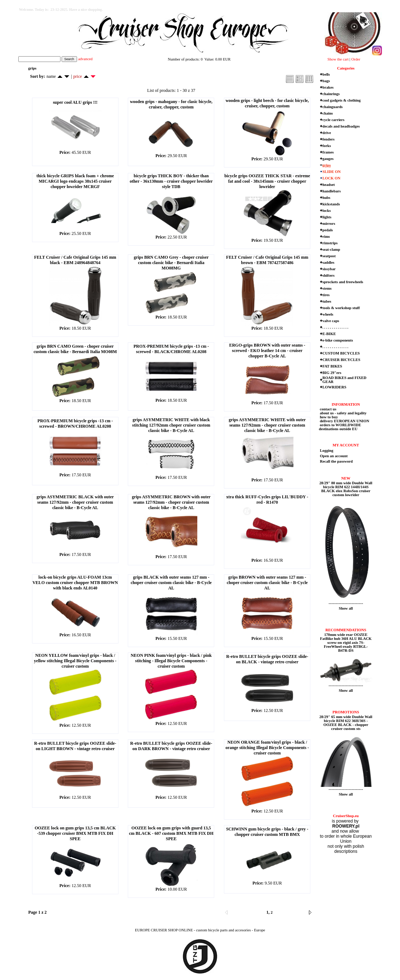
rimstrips (330, 243)
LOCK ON (332, 178)
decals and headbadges (341, 126)
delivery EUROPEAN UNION (344, 421)
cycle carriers (334, 120)
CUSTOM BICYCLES (341, 353)
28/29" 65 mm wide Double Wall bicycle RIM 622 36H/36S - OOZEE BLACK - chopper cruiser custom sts (346, 723)
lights (327, 217)
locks (327, 211)
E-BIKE (329, 334)
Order (356, 59)
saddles (329, 262)
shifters (329, 275)
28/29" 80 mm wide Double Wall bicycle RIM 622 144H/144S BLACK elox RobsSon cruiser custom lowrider (346, 489)
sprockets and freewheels (343, 282)
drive (327, 133)
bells (326, 74)
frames (328, 152)
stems (327, 288)
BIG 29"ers (332, 373)
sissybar (329, 269)
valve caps (331, 321)
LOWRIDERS (334, 387)
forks (327, 146)
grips (327, 165)
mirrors (329, 224)
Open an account (334, 456)
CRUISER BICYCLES (341, 360)
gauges (328, 159)
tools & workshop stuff (341, 308)
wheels (328, 314)
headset (329, 185)
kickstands (331, 204)
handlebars (332, 191)
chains (328, 113)
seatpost (329, 256)
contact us (328, 409)
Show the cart (338, 59)
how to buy (329, 417)
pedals (328, 230)
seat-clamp (331, 250)
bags (326, 81)
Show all (346, 608)
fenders (329, 139)
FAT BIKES (332, 366)
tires (326, 295)
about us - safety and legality (343, 413)
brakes (328, 87)
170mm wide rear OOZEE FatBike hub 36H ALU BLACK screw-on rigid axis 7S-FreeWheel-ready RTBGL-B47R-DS (346, 643)
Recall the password (336, 461)
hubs (327, 198)
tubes (327, 301)
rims (326, 237)
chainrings (331, 94)
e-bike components (338, 340)
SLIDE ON (332, 172)
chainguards (333, 107)
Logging (327, 451)
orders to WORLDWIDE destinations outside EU (340, 427)
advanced (85, 59)
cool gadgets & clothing (342, 100)
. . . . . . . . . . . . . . (336, 327)
